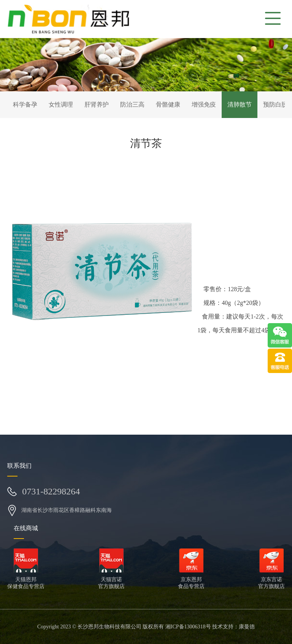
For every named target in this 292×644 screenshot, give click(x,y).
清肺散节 (240, 104)
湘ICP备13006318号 (188, 627)
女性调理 (61, 104)
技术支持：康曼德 (233, 627)
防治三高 (132, 104)
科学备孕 (25, 104)
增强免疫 (204, 104)
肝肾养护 (97, 104)
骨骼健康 (168, 104)
